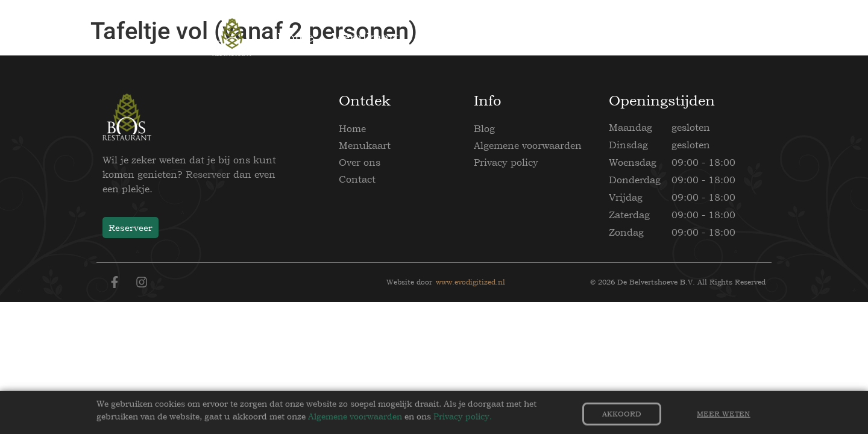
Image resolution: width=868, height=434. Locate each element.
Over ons (360, 162)
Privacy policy (506, 162)
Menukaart (365, 145)
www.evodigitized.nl (470, 282)
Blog (484, 128)
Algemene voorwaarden (528, 145)
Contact (357, 179)
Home (352, 128)
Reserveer (208, 174)
